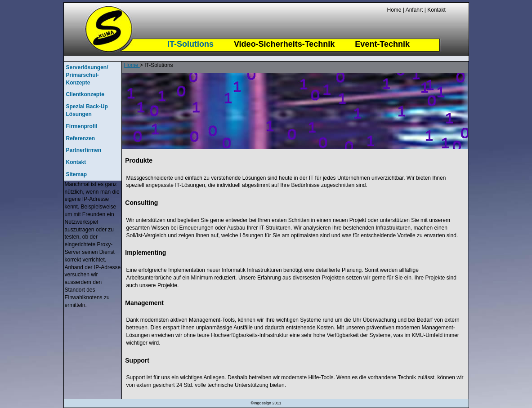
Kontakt (436, 10)
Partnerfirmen (84, 150)
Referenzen (81, 138)
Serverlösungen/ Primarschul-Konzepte (87, 75)
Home (394, 10)
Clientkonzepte (85, 94)
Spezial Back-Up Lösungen (87, 110)
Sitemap (77, 174)
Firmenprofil (82, 126)
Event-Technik (382, 44)
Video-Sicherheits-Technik (284, 44)
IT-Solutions (190, 44)
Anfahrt (414, 10)
